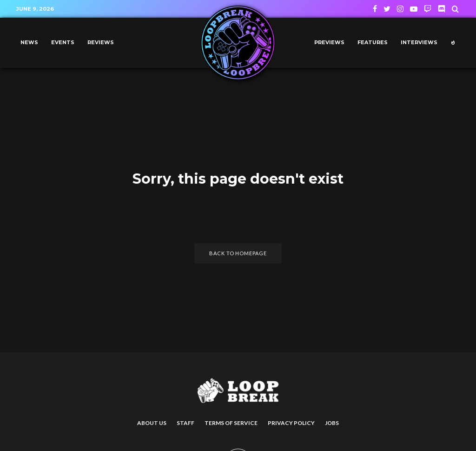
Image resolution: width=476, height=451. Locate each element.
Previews (329, 43)
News (29, 43)
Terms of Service (231, 423)
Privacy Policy (291, 423)
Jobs (332, 423)
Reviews (101, 43)
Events (63, 43)
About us (152, 423)
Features (373, 43)
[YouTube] (414, 9)
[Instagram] (400, 9)
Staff (185, 423)
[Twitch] (428, 9)
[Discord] (442, 9)
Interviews (419, 43)
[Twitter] (387, 9)
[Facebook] (375, 9)
